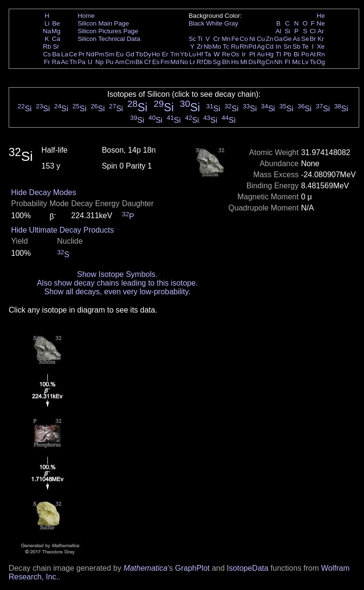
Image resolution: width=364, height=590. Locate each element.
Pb (287, 54)
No (184, 62)
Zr (200, 46)
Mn (226, 39)
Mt (244, 62)
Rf (200, 62)
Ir (244, 54)
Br (313, 39)
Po (305, 54)
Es (156, 62)
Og (321, 62)
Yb (184, 54)
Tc (226, 46)
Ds (252, 62)
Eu (119, 54)
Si (287, 31)
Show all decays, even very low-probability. (117, 292)
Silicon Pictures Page (108, 31)
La (65, 54)
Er (165, 54)
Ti (200, 39)
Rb (47, 46)
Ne (321, 23)
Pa (81, 62)
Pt (253, 54)
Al (278, 31)
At (313, 54)
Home (86, 16)
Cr (217, 39)
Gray (231, 23)
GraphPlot (192, 568)
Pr (82, 54)
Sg (217, 62)
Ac (65, 62)
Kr (320, 39)
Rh (244, 46)
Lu (192, 54)
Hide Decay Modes (44, 192)
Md (175, 62)
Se (305, 39)
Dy (147, 54)
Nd (90, 54)
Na (47, 31)
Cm (130, 62)
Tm (175, 54)
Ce (73, 54)
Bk (139, 62)
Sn (287, 46)
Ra (56, 62)
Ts (313, 62)
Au (260, 54)
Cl (313, 31)
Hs (235, 62)
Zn (270, 39)
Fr (47, 62)
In (279, 46)
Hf (200, 54)
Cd (269, 46)
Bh (226, 62)
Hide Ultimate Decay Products (62, 230)
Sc (193, 39)
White (214, 23)
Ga (278, 39)
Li (47, 23)
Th (73, 62)
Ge (287, 39)
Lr (193, 62)
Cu (261, 39)
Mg (56, 31)
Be (56, 23)
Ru (235, 46)
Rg (261, 62)
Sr (56, 46)
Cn (269, 62)
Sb (297, 46)
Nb (208, 46)
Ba (56, 54)
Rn (321, 54)
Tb (139, 54)
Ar (320, 31)
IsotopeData (247, 568)
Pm (100, 54)
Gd (130, 54)
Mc (297, 62)
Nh (279, 62)
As (297, 39)
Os (235, 54)
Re (226, 54)
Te (305, 46)
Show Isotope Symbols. (117, 274)
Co (244, 39)
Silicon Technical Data (109, 39)
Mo (217, 46)
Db (208, 62)
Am (120, 62)
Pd (252, 46)
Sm (110, 54)
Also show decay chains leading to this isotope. (117, 283)
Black (197, 23)
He (321, 16)
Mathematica (145, 568)
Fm (165, 62)
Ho (156, 54)
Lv (305, 62)
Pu (109, 62)
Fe (235, 39)
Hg (269, 54)
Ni (253, 39)
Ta (208, 54)
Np (99, 62)
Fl (287, 62)
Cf (147, 62)
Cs (47, 54)
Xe (321, 46)
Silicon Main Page (103, 23)
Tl (279, 54)
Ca (56, 39)
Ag (260, 46)
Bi (297, 54)
